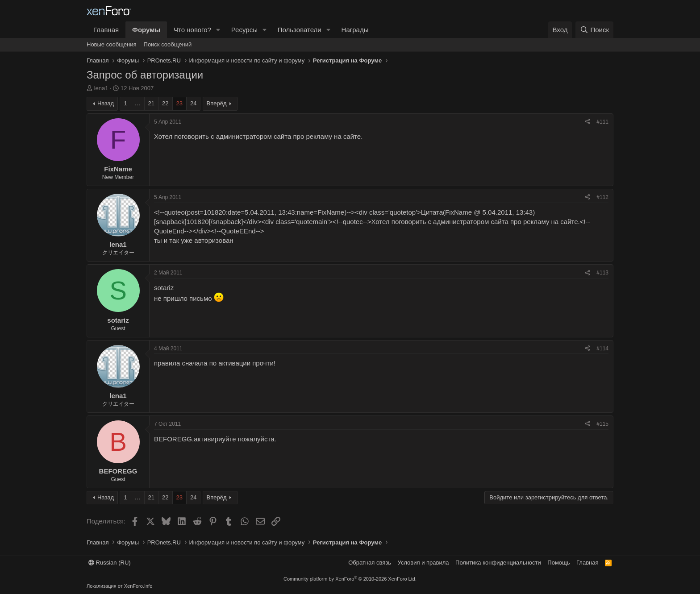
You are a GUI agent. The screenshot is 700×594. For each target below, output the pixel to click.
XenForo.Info (138, 586)
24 (193, 103)
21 (151, 103)
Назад (106, 103)
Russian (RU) (110, 563)
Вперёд (217, 103)
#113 (602, 273)
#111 (602, 122)
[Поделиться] (587, 122)
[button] (218, 30)
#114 (602, 349)
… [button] (138, 103)
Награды (355, 30)
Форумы (146, 30)
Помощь (558, 563)
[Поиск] (594, 30)
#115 (602, 424)
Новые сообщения (112, 44)
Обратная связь (370, 563)
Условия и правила (423, 563)
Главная (106, 30)
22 (165, 103)
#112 (602, 197)
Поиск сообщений (168, 44)
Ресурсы (244, 30)
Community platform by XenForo (350, 579)
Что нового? (192, 30)
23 (179, 103)
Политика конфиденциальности (498, 563)
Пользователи (300, 30)
